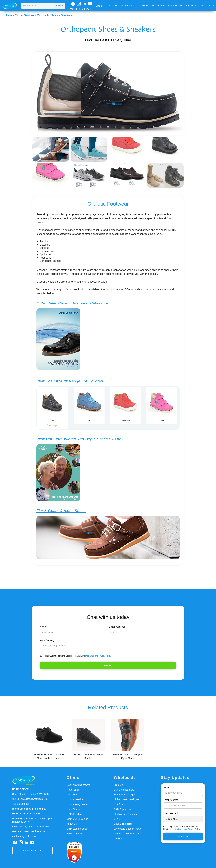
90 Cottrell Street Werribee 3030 (29, 831)
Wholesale (127, 6)
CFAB (190, 6)
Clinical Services (76, 799)
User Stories (73, 809)
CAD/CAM (119, 804)
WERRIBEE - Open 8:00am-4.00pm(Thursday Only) (32, 820)
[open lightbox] (108, 93)
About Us (206, 6)
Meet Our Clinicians (77, 819)
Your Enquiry (47, 640)
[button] (112, 5)
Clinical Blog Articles (78, 804)
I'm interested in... (173, 813)
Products (146, 6)
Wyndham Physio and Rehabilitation (30, 827)
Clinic (111, 6)
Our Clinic (72, 795)
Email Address (117, 627)
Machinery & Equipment (127, 814)
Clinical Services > (25, 15)
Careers (118, 838)
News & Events (75, 833)
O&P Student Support (78, 829)
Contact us (32, 850)
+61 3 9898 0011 (81, 9)
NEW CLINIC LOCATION (26, 814)
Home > (9, 15)
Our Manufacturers (124, 790)
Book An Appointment (78, 785)
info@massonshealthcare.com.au (29, 809)
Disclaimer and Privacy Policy (98, 656)
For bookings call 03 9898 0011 (28, 836)
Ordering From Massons (127, 833)
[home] (10, 6)
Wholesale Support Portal (128, 829)
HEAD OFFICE (20, 789)
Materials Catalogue (125, 795)
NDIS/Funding (74, 814)
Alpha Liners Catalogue (126, 799)
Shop (99, 6)
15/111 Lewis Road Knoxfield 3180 (30, 799)
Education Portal (123, 824)
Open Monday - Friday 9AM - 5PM (31, 794)
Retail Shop (73, 790)
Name (43, 627)
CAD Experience (123, 809)
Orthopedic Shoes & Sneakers (55, 15)
